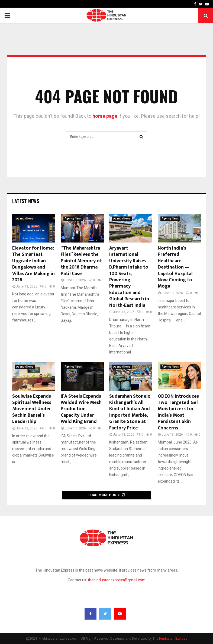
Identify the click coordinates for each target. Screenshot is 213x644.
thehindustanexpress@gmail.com (117, 580)
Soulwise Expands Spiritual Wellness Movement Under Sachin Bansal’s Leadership (32, 409)
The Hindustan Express (170, 639)
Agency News (25, 219)
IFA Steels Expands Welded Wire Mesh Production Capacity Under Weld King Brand (81, 409)
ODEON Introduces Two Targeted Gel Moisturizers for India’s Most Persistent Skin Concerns (178, 412)
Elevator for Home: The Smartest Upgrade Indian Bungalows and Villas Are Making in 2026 (33, 264)
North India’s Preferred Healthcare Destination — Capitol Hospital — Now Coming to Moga (178, 267)
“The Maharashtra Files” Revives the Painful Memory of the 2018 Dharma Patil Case (81, 261)
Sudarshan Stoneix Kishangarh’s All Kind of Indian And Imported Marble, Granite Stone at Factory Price (130, 412)
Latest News (26, 201)
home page (105, 116)
